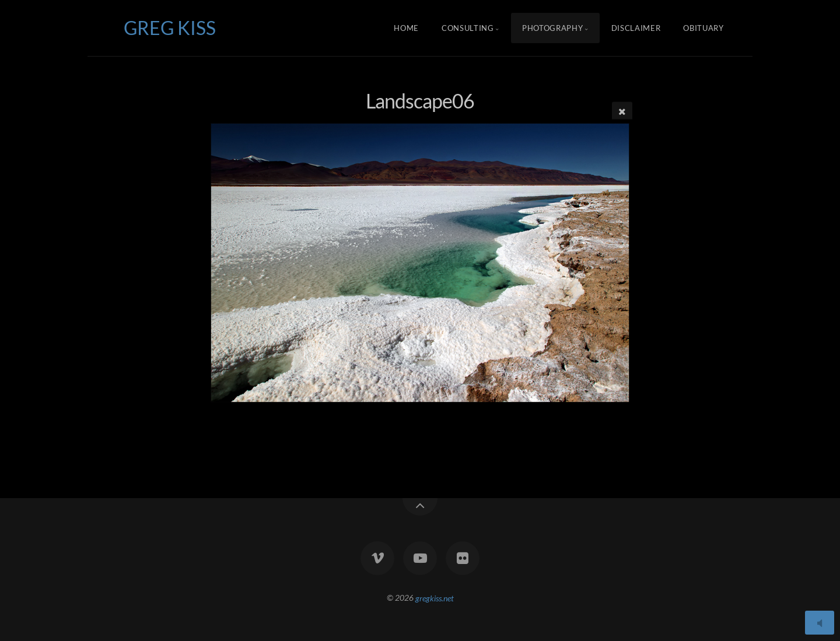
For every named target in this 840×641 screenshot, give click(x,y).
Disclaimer (636, 28)
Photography (552, 28)
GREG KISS (170, 28)
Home (406, 28)
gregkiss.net (435, 598)
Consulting (468, 28)
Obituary (703, 28)
